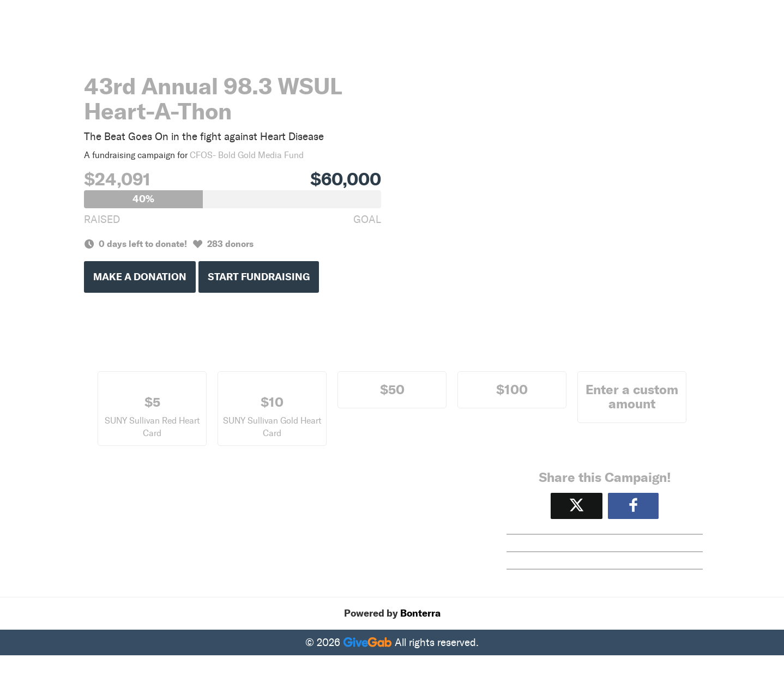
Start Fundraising (259, 277)
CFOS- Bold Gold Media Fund (247, 155)
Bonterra (420, 613)
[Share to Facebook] (633, 506)
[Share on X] (577, 506)
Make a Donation (140, 277)
